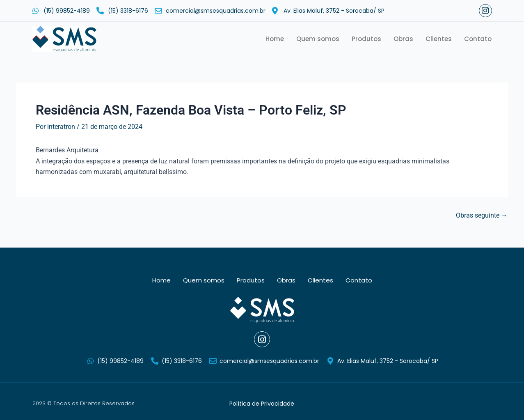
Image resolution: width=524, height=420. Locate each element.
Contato (478, 39)
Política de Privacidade (262, 404)
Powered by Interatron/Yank (454, 403)
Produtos (366, 39)
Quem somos (318, 39)
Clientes (439, 39)
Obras (403, 39)
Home (275, 39)
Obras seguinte (482, 216)
